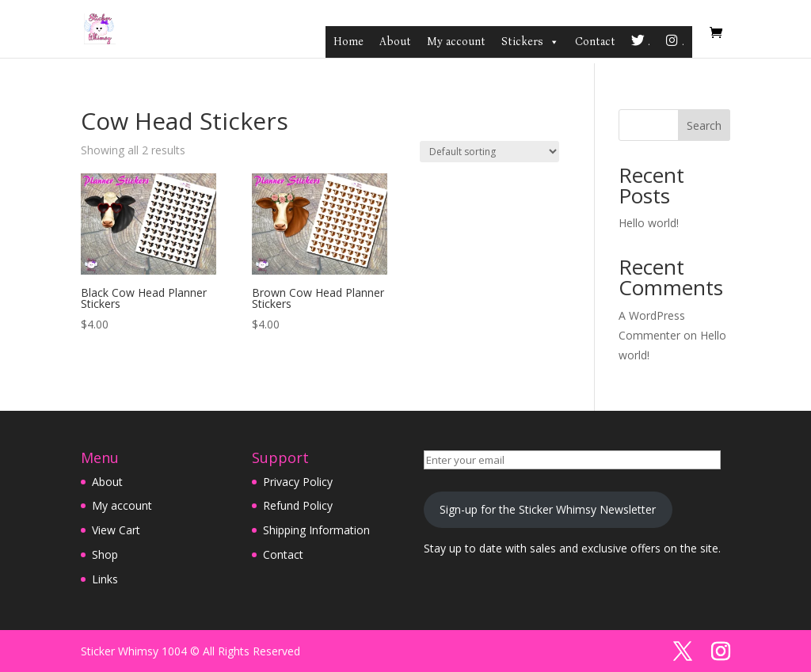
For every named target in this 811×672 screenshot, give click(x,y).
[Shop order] (489, 152)
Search (704, 125)
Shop (105, 554)
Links (105, 579)
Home (348, 42)
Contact (595, 42)
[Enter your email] (572, 460)
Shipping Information (316, 530)
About (395, 42)
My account (456, 42)
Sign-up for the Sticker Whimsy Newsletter (548, 509)
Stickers (530, 42)
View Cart (116, 530)
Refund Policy (298, 505)
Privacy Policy (298, 482)
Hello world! (649, 223)
